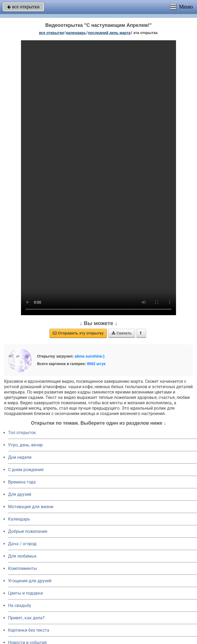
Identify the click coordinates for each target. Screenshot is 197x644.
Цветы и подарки (25, 593)
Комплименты (22, 568)
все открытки (23, 7)
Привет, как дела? (26, 618)
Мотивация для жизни (31, 507)
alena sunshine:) (90, 356)
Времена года (22, 482)
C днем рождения (26, 470)
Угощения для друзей (30, 581)
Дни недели (20, 457)
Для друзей (20, 494)
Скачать (122, 333)
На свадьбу (20, 605)
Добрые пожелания (28, 531)
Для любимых (22, 556)
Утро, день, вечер (25, 445)
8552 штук (96, 364)
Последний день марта (109, 33)
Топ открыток (22, 433)
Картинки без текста (29, 630)
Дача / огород (22, 544)
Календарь (76, 33)
